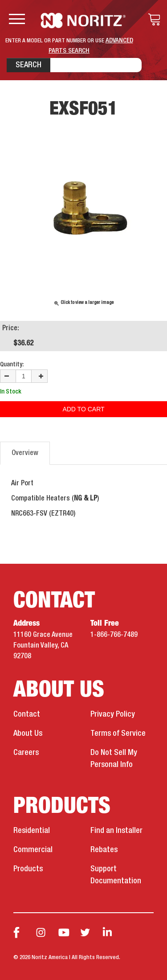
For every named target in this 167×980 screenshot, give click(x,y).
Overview (25, 453)
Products (28, 869)
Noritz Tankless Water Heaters (83, 21)
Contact (27, 714)
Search (29, 65)
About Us (28, 734)
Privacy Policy (113, 714)
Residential (32, 831)
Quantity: (12, 365)
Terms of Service (118, 734)
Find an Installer (116, 831)
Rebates (104, 850)
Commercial (33, 850)
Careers (26, 753)
